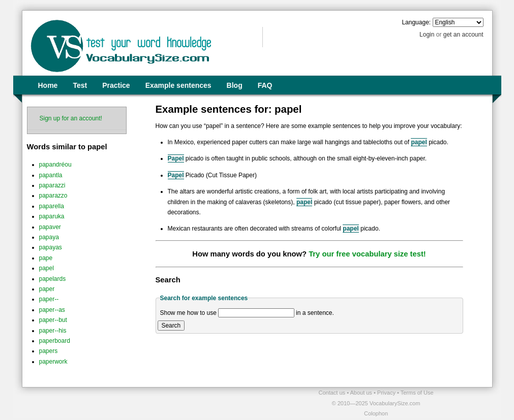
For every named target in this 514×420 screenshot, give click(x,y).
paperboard (55, 341)
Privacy (387, 393)
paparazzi (52, 185)
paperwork (53, 362)
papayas (51, 247)
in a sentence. (315, 313)
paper (47, 289)
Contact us (333, 393)
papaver (50, 227)
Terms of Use (417, 393)
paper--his (53, 331)
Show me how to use (188, 313)
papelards (53, 279)
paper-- (49, 299)
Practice (116, 85)
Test (80, 85)
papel (47, 268)
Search (171, 326)
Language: (416, 22)
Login (427, 35)
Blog (235, 85)
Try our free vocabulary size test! (367, 254)
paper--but (53, 320)
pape (46, 258)
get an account (463, 35)
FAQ (265, 85)
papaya (49, 237)
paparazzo (53, 196)
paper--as (52, 310)
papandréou (55, 165)
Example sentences (178, 85)
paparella (52, 206)
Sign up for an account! (71, 118)
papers (49, 351)
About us (361, 393)
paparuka (52, 216)
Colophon (376, 413)
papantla (51, 175)
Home (48, 85)
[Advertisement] (141, 403)
